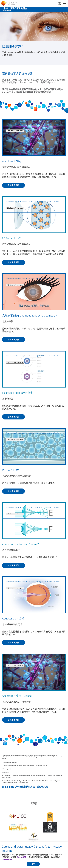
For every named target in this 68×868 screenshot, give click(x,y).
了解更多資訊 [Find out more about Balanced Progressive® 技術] (14, 417)
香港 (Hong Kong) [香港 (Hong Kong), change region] (60, 3)
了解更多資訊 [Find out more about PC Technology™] (14, 262)
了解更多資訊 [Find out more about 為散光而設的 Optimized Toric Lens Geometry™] (14, 340)
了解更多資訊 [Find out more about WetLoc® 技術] (14, 491)
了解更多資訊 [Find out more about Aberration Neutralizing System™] (14, 565)
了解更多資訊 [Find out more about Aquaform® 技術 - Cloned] (14, 720)
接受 (33, 864)
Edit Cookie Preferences (15, 131)
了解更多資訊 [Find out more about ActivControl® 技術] (14, 642)
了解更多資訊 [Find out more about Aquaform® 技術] (14, 185)
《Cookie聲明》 (22, 857)
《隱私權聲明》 (7, 859)
